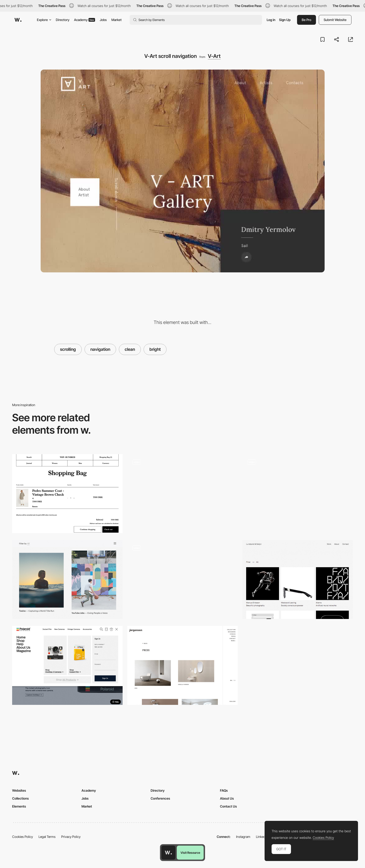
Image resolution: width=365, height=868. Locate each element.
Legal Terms (47, 837)
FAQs (224, 790)
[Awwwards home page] (168, 853)
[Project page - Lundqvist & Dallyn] (298, 580)
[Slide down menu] (67, 665)
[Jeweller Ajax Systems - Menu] (182, 580)
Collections (20, 798)
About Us (227, 798)
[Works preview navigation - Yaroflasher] (298, 494)
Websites (19, 790)
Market (117, 20)
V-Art (214, 56)
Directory (63, 20)
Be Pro (307, 20)
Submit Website (335, 20)
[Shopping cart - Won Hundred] (67, 494)
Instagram (243, 837)
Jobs (103, 20)
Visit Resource (190, 853)
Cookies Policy (23, 837)
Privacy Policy (71, 837)
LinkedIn (262, 837)
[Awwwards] (18, 20)
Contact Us (228, 806)
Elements (19, 806)
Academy (85, 20)
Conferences (160, 798)
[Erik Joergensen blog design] (182, 665)
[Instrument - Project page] (67, 580)
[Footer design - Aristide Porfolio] (182, 494)
